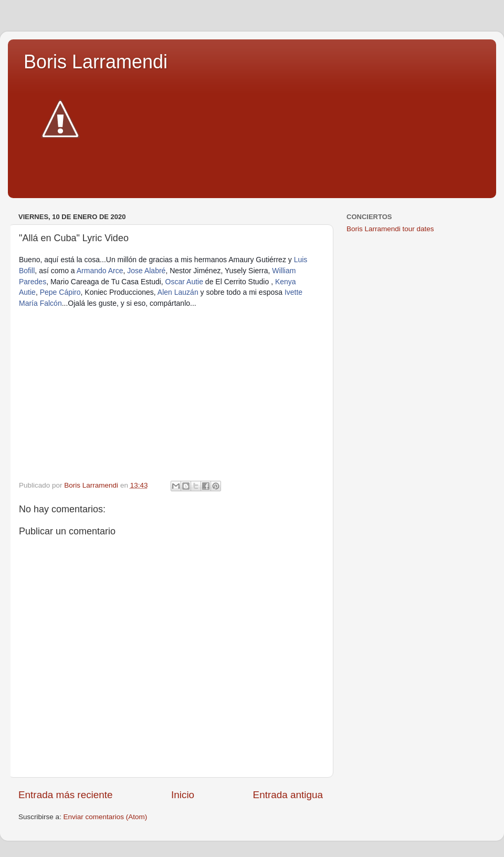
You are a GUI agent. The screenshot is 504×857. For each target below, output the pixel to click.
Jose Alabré (146, 271)
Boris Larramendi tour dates (390, 229)
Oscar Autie (184, 282)
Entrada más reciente (66, 795)
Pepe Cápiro (60, 292)
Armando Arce (100, 271)
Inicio (183, 795)
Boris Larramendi (96, 62)
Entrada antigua (288, 795)
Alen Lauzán (178, 292)
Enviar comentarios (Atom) (106, 817)
